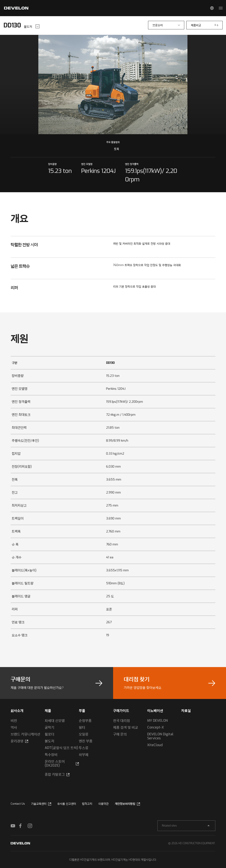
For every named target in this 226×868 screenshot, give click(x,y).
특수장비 (51, 755)
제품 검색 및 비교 (126, 727)
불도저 (50, 741)
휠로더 (50, 734)
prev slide (58, 85)
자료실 (186, 711)
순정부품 (85, 721)
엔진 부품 (86, 741)
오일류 (84, 734)
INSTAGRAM (32, 826)
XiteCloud (155, 745)
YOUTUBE (15, 826)
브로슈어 (158, 25)
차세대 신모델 (55, 721)
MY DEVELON (158, 721)
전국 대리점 (122, 721)
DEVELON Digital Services (160, 736)
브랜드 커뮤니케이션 (25, 734)
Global (212, 8)
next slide (168, 85)
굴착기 (50, 727)
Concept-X (155, 727)
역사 (14, 727)
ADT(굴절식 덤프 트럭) (61, 748)
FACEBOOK (23, 826)
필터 (82, 727)
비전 (14, 721)
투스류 (84, 748)
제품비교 (196, 25)
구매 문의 (120, 734)
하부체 (84, 755)
